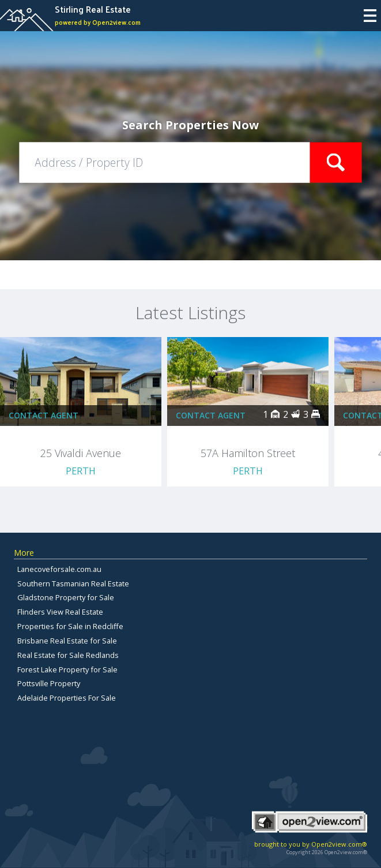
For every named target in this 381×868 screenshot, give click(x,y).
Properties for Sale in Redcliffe (70, 626)
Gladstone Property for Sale (66, 597)
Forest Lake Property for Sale (67, 669)
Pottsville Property (49, 683)
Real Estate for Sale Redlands (68, 655)
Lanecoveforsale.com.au (59, 569)
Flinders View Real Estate (60, 612)
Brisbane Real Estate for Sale (67, 641)
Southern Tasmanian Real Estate (73, 583)
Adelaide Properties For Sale (67, 698)
